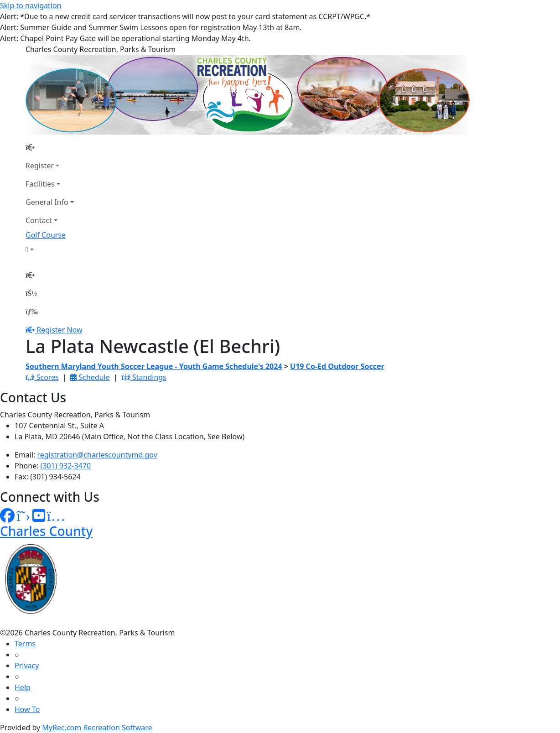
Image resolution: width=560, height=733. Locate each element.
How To (27, 709)
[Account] (50, 250)
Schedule (90, 377)
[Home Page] (50, 147)
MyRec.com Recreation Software (97, 728)
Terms (25, 644)
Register (40, 166)
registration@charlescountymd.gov (97, 455)
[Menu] (32, 312)
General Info (47, 202)
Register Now (59, 330)
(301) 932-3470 (66, 466)
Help (23, 687)
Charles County (46, 531)
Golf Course (46, 235)
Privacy (27, 665)
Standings (144, 377)
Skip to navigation (31, 5)
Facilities (40, 184)
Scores (42, 377)
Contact (39, 220)
